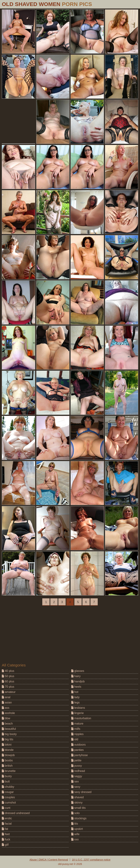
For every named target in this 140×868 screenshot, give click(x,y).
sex (75, 781)
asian (7, 702)
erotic (7, 818)
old (75, 739)
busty (7, 776)
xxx (75, 839)
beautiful (9, 729)
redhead (78, 771)
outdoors (78, 745)
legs (75, 702)
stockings (79, 818)
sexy (76, 787)
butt (6, 781)
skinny (77, 803)
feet (6, 834)
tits (75, 824)
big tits (8, 739)
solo (75, 813)
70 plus (8, 687)
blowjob (8, 755)
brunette (9, 771)
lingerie (77, 713)
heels (76, 687)
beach (7, 724)
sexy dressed (81, 792)
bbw (6, 718)
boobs (7, 760)
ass (6, 708)
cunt (6, 808)
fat (5, 829)
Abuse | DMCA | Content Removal (49, 860)
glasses (78, 671)
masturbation (81, 718)
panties (77, 750)
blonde (8, 750)
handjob (78, 681)
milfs (76, 729)
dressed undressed (16, 813)
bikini (7, 745)
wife (75, 834)
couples (8, 797)
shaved (77, 797)
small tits (78, 808)
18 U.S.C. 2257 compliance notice (91, 860)
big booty (9, 734)
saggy (77, 776)
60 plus (8, 681)
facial (7, 824)
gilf (5, 845)
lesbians (78, 708)
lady (75, 697)
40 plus (8, 671)
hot (75, 692)
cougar (8, 792)
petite (76, 760)
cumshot (9, 803)
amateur (9, 692)
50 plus (8, 676)
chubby (8, 787)
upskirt (77, 829)
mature (77, 724)
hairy (76, 676)
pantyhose (79, 755)
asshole (8, 713)
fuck (6, 839)
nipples (77, 734)
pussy (77, 766)
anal (6, 697)
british (7, 766)
